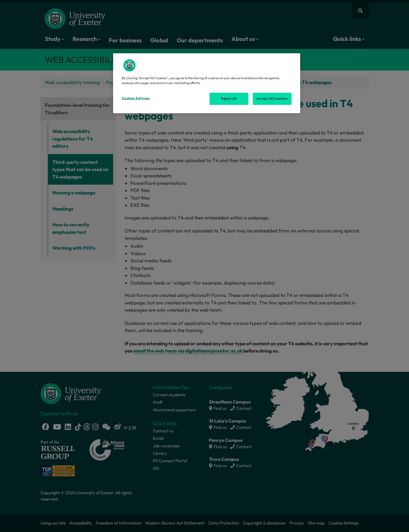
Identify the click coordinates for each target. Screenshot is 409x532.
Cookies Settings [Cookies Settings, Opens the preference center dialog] (136, 98)
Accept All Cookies (272, 99)
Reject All (229, 99)
